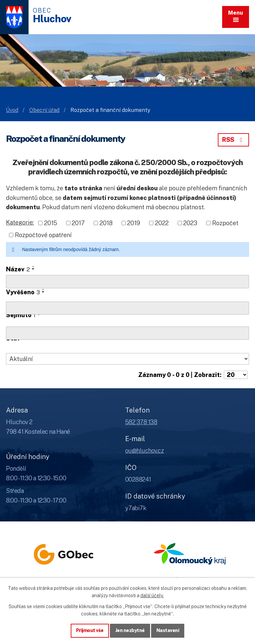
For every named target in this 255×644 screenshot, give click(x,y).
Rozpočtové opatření (43, 235)
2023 (190, 223)
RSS (233, 140)
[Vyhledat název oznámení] (127, 282)
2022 (162, 223)
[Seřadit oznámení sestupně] (34, 269)
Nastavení (168, 630)
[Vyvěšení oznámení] (127, 308)
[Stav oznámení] (127, 359)
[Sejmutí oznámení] (127, 333)
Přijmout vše (90, 630)
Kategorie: (20, 222)
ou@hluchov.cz (145, 451)
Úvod (12, 110)
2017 (78, 223)
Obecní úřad (44, 110)
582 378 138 (141, 422)
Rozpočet (225, 223)
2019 (134, 223)
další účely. (152, 596)
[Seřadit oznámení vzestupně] (34, 266)
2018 (106, 223)
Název (18, 269)
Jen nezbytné (130, 630)
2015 (51, 223)
